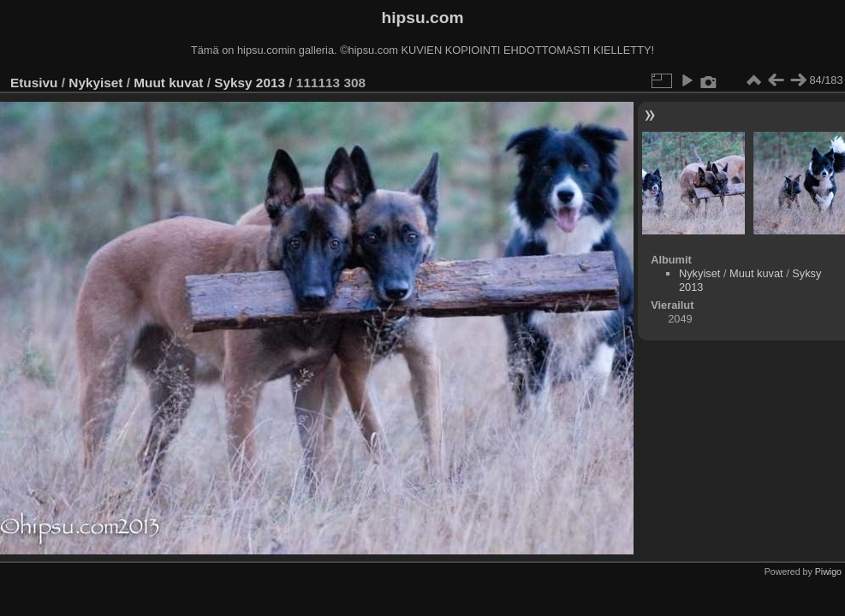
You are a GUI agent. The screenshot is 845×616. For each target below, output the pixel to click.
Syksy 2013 (250, 83)
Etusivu (34, 83)
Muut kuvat (168, 83)
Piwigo (828, 572)
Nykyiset (95, 83)
